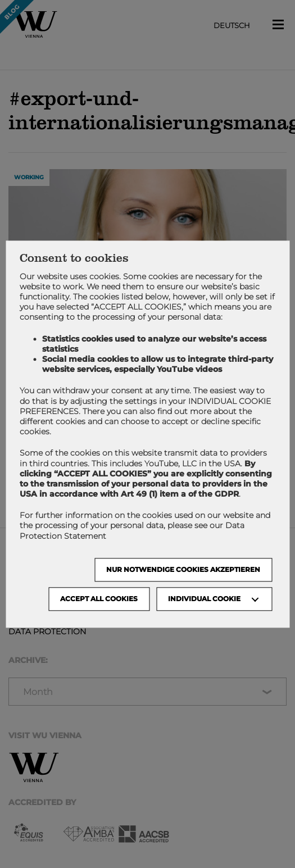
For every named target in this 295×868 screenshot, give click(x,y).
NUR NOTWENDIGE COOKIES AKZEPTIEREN (183, 569)
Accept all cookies (99, 599)
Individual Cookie (204, 599)
